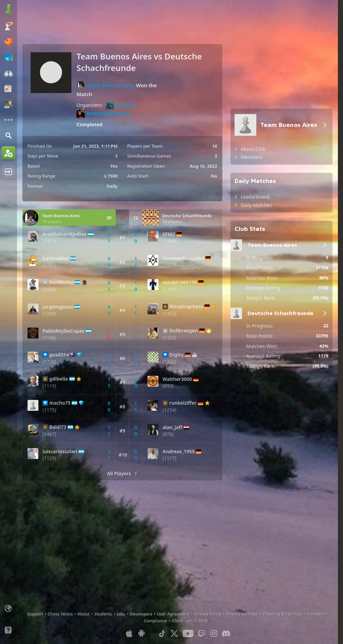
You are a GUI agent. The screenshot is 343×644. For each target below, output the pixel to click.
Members (251, 157)
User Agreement (173, 614)
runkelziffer (183, 403)
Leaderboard (255, 197)
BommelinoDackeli (103, 114)
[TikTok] (162, 633)
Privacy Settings (242, 614)
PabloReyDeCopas (63, 331)
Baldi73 (58, 427)
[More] (8, 120)
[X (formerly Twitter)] (174, 633)
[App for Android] (141, 633)
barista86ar (56, 258)
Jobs (121, 614)
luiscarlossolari (60, 452)
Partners (316, 614)
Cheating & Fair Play (282, 614)
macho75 (60, 403)
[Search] (8, 135)
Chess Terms (60, 614)
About (84, 614)
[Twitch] (202, 633)
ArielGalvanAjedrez (65, 234)
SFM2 (169, 234)
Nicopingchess (186, 307)
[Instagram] (214, 633)
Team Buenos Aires (111, 85)
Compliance (156, 621)
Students (103, 614)
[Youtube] (188, 633)
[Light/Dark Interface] (8, 619)
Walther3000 (177, 379)
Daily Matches (256, 205)
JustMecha (61, 282)
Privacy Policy (208, 614)
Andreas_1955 (178, 452)
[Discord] (226, 633)
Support (35, 614)
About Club (253, 149)
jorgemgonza (58, 307)
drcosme (121, 106)
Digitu (176, 355)
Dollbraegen (184, 331)
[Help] (8, 630)
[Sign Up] (8, 153)
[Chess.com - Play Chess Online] (8, 10)
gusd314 (59, 355)
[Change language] (8, 608)
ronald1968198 (179, 282)
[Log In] (8, 172)
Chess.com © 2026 (190, 621)
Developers (141, 614)
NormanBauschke (183, 258)
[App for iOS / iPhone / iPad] (129, 633)
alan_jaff (172, 427)
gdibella (59, 379)
